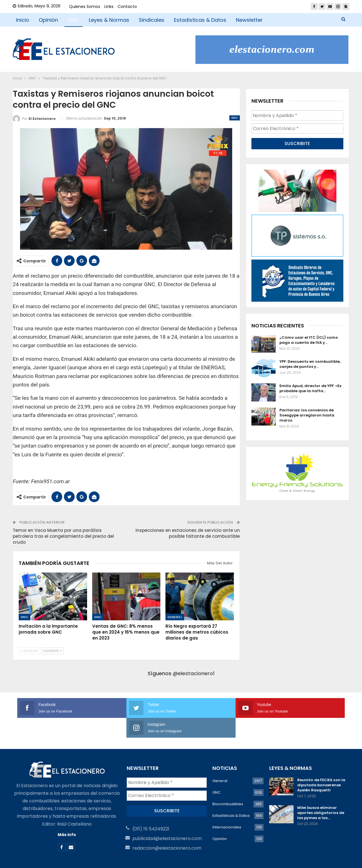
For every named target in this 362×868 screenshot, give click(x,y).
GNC (73, 20)
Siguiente (52, 651)
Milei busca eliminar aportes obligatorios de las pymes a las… (321, 793)
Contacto (127, 7)
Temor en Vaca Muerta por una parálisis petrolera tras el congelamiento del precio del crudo (63, 536)
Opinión (48, 20)
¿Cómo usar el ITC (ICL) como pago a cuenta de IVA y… (309, 339)
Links (109, 7)
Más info (67, 815)
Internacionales (227, 807)
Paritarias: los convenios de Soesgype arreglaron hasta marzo (307, 415)
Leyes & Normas (109, 20)
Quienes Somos (85, 7)
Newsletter (249, 20)
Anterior (29, 651)
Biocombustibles (228, 784)
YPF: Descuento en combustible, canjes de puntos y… (310, 364)
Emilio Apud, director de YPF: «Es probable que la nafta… (310, 388)
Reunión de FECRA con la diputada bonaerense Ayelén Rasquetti (321, 765)
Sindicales (152, 20)
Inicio (23, 20)
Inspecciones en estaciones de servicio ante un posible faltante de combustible (188, 533)
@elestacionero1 (194, 673)
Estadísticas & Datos (200, 20)
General (175, 617)
